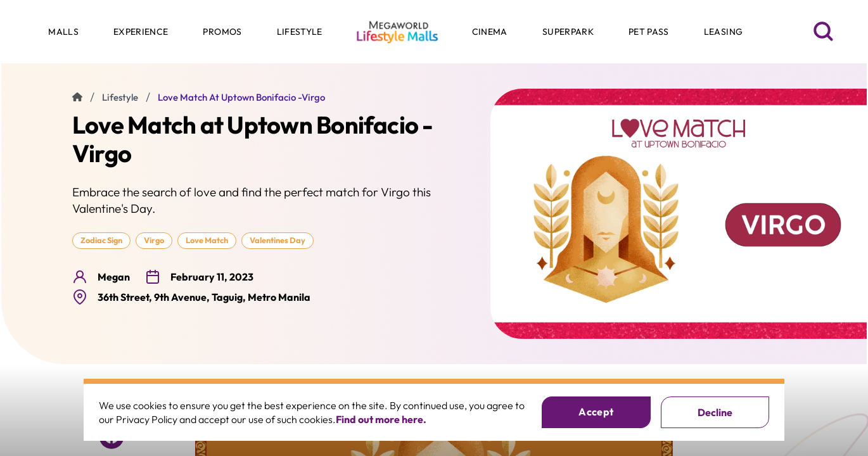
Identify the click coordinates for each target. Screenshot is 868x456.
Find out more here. (381, 419)
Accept (596, 412)
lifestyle (120, 97)
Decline (715, 412)
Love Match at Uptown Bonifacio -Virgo (241, 97)
